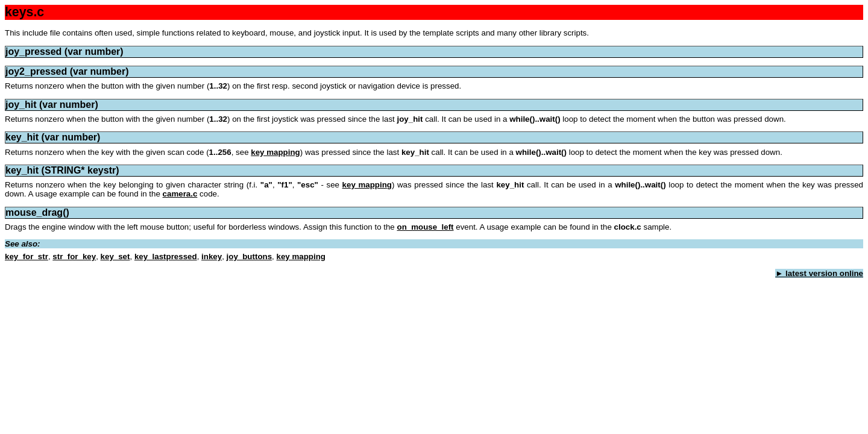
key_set (115, 256)
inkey (212, 256)
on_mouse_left (425, 227)
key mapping (275, 152)
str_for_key (74, 256)
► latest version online (819, 273)
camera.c (180, 194)
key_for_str (27, 256)
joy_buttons (250, 256)
